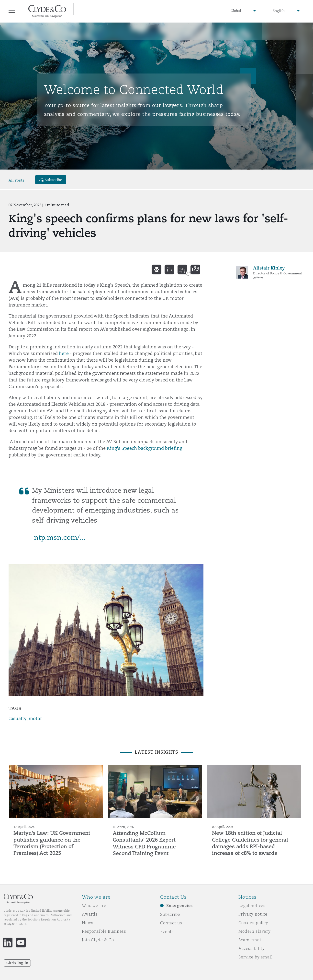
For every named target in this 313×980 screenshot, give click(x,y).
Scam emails (252, 940)
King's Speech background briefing (145, 448)
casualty (17, 718)
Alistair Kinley (269, 268)
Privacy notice (253, 914)
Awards (90, 914)
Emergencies (179, 906)
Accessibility (252, 948)
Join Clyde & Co (98, 940)
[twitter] (169, 269)
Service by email (256, 957)
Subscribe (170, 914)
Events (167, 931)
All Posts (17, 180)
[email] (156, 269)
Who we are (94, 906)
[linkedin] (182, 269)
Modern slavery (255, 931)
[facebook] (195, 269)
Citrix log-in (17, 963)
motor (35, 718)
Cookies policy (253, 923)
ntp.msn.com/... (60, 537)
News (88, 923)
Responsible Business (104, 931)
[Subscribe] (51, 180)
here (64, 353)
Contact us (171, 923)
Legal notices (252, 906)
